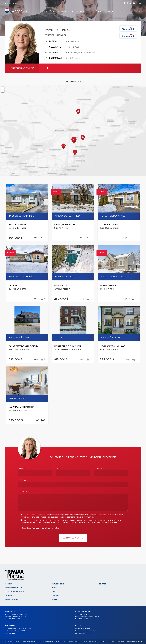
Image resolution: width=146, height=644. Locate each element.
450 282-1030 (84, 633)
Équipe (99, 11)
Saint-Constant (73, 58)
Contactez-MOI (73, 538)
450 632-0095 (73, 47)
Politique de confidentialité (30, 528)
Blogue (123, 11)
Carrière (111, 11)
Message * (23, 492)
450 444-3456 (14, 633)
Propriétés (46, 11)
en (140, 3)
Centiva (140, 641)
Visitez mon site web (22, 68)
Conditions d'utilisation (51, 528)
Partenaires (9, 596)
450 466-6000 (14, 619)
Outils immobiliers (59, 584)
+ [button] (3, 88)
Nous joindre (13, 3)
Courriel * (99, 469)
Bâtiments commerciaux (14, 592)
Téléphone (23, 480)
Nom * (59, 469)
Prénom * (23, 469)
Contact (136, 11)
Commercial (65, 11)
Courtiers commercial (14, 588)
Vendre (55, 588)
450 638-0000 (73, 41)
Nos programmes (11, 599)
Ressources (83, 11)
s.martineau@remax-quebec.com (81, 53)
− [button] (3, 91)
